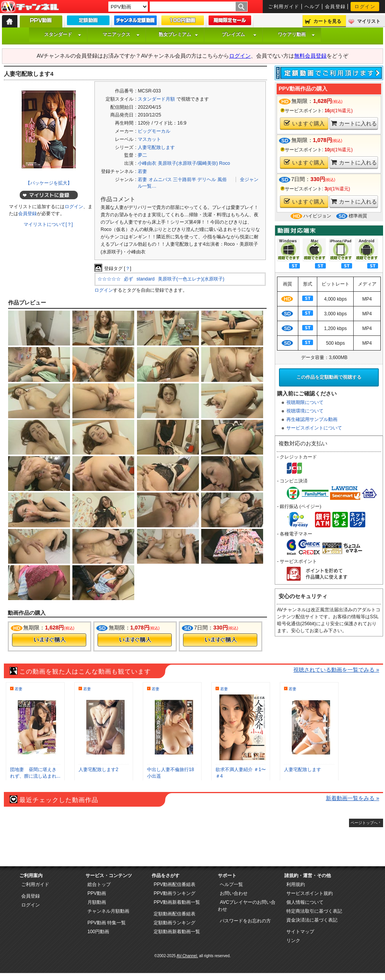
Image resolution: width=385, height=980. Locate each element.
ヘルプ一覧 (231, 884)
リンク (293, 941)
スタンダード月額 (156, 99)
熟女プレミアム (178, 34)
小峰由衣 (147, 163)
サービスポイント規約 (310, 893)
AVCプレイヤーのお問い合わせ (247, 906)
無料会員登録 (310, 56)
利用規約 (296, 884)
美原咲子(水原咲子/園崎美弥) (188, 163)
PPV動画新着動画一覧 (177, 902)
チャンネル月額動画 (108, 911)
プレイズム (239, 34)
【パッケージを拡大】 (49, 183)
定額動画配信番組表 (175, 914)
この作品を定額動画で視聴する (329, 377)
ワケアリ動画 (296, 34)
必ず (128, 279)
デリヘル (207, 180)
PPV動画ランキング (175, 893)
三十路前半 (185, 180)
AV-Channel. (187, 956)
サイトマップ (300, 932)
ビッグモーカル (154, 131)
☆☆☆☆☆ (109, 279)
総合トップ (99, 884)
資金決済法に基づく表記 (312, 920)
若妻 (142, 171)
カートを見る (327, 21)
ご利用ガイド (284, 7)
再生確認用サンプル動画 (312, 419)
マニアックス (121, 34)
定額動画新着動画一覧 (177, 932)
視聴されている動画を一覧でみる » (336, 670)
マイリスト (369, 21)
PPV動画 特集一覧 (107, 923)
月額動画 (97, 902)
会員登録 (335, 7)
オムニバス (160, 180)
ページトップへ (364, 823)
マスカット (149, 139)
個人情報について (305, 902)
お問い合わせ (234, 893)
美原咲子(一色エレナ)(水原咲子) (191, 279)
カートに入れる (354, 123)
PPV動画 (97, 893)
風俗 (222, 180)
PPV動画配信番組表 (175, 884)
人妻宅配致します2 (98, 770)
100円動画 (98, 932)
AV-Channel (30, 7)
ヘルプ (312, 7)
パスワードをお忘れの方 (245, 921)
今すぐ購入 (49, 640)
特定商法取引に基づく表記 (314, 911)
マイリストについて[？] (48, 224)
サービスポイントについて (314, 428)
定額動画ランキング (175, 923)
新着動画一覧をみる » (352, 798)
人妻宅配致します (156, 147)
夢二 (142, 155)
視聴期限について (305, 402)
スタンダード (63, 34)
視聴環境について (305, 411)
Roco (224, 163)
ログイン (365, 7)
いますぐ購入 (304, 123)
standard (146, 279)
